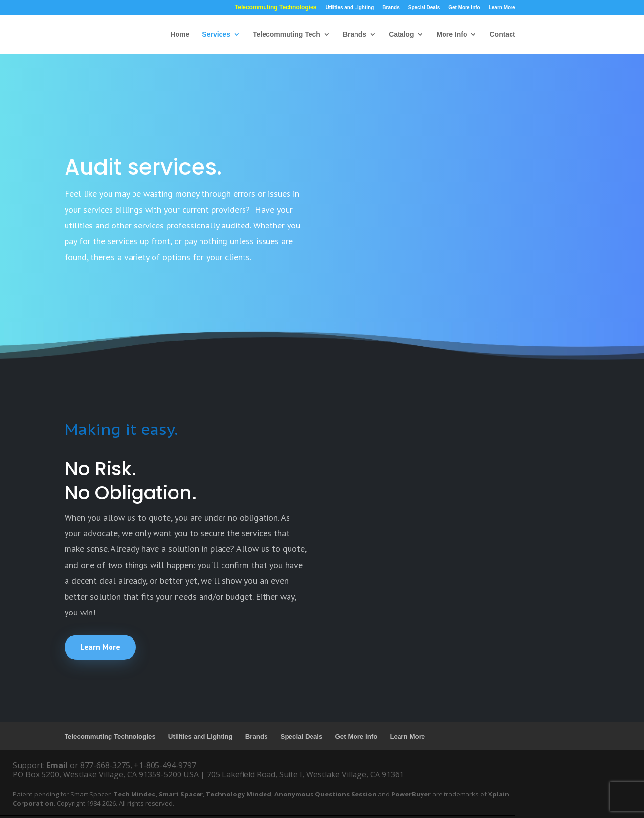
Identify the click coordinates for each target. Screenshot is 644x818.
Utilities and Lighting (349, 8)
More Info (452, 34)
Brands (391, 8)
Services (216, 34)
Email (57, 765)
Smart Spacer (181, 794)
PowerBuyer (411, 794)
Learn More (502, 8)
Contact (502, 34)
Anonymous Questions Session (325, 794)
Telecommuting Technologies (276, 8)
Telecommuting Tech (287, 34)
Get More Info (464, 8)
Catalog (401, 34)
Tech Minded (135, 794)
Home (180, 34)
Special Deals (424, 8)
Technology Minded (239, 794)
